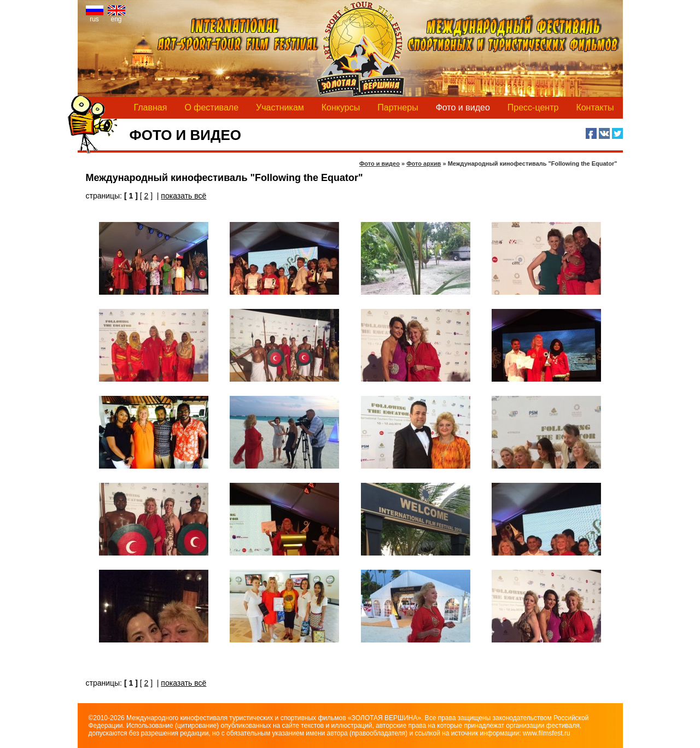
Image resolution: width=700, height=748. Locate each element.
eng (116, 16)
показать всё (183, 196)
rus (95, 16)
